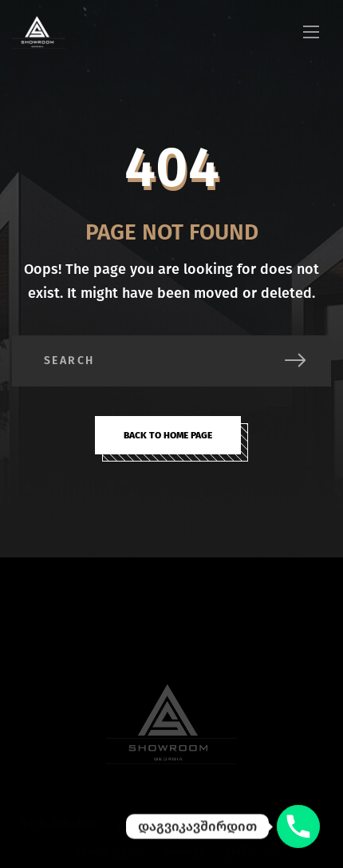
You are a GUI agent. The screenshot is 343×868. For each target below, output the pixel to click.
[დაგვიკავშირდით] (298, 826)
